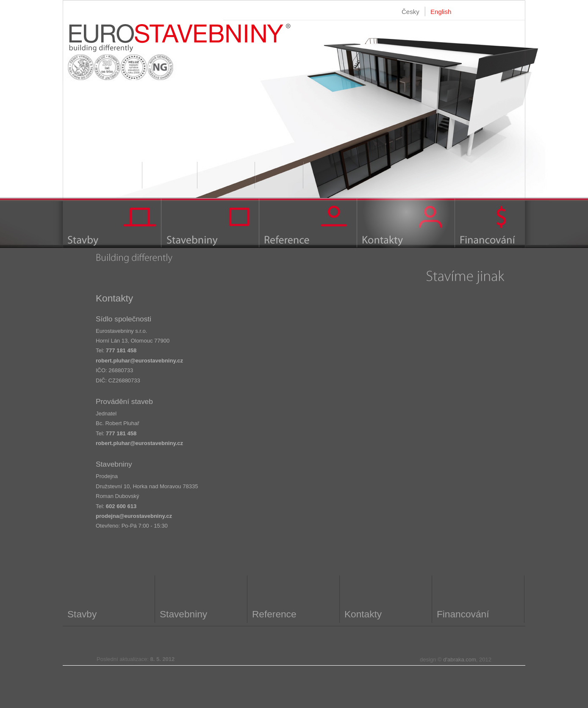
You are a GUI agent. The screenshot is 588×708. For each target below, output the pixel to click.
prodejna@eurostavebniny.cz (134, 516)
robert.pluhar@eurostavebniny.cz (139, 361)
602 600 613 (121, 506)
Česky (410, 12)
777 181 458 (121, 350)
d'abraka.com (460, 660)
